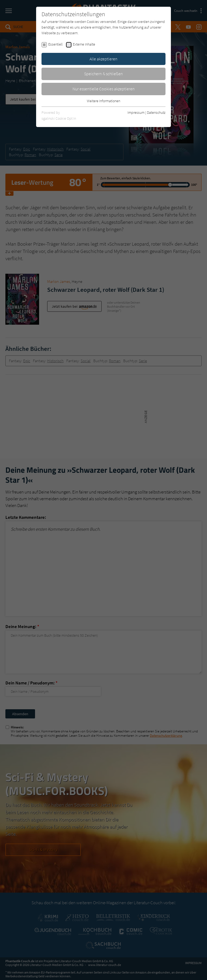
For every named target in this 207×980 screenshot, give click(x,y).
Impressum (136, 112)
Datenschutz (156, 112)
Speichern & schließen (103, 74)
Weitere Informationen (103, 101)
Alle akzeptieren (103, 59)
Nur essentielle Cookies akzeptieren (104, 89)
